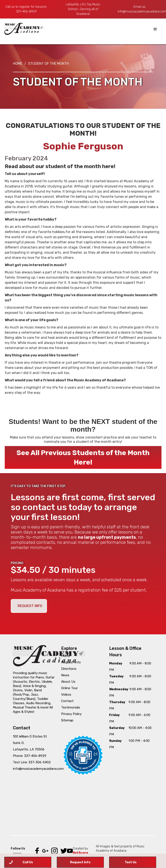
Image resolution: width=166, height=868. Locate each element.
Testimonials (71, 707)
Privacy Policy (71, 714)
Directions (69, 669)
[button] (155, 29)
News (65, 675)
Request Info (71, 662)
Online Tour (69, 688)
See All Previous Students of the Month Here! (83, 457)
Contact (67, 701)
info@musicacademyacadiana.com (38, 769)
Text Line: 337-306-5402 (32, 762)
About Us (68, 682)
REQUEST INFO (30, 606)
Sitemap (67, 720)
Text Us (131, 862)
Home (18, 64)
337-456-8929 (26, 12)
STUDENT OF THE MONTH (49, 64)
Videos (66, 695)
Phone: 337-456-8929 (30, 756)
